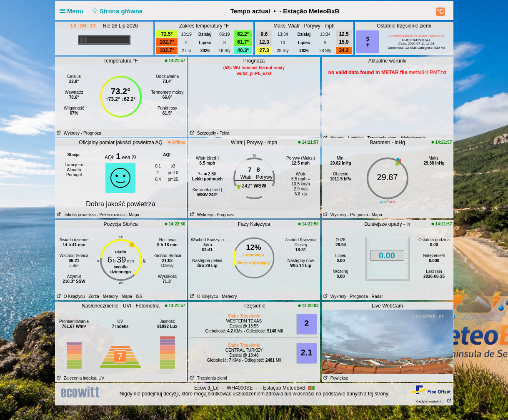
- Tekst (223, 133)
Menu (73, 11)
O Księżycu (70, 296)
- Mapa (132, 215)
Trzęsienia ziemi (208, 378)
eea (129, 157)
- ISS (138, 296)
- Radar (376, 296)
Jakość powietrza (76, 215)
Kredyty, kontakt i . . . (433, 401)
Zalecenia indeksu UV (80, 378)
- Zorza (93, 296)
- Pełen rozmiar (111, 215)
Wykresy (68, 133)
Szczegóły (203, 133)
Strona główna (116, 11)
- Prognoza (91, 133)
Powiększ (335, 378)
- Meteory (109, 296)
